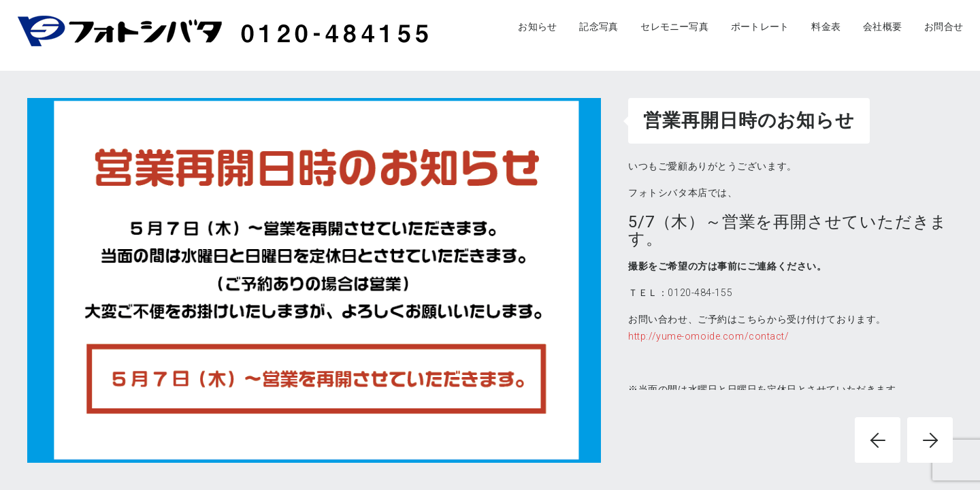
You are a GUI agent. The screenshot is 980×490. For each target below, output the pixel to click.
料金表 (826, 27)
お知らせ (537, 27)
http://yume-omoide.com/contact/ (708, 336)
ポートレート (760, 27)
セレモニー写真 (674, 27)
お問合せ (944, 27)
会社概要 (882, 27)
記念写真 (599, 27)
